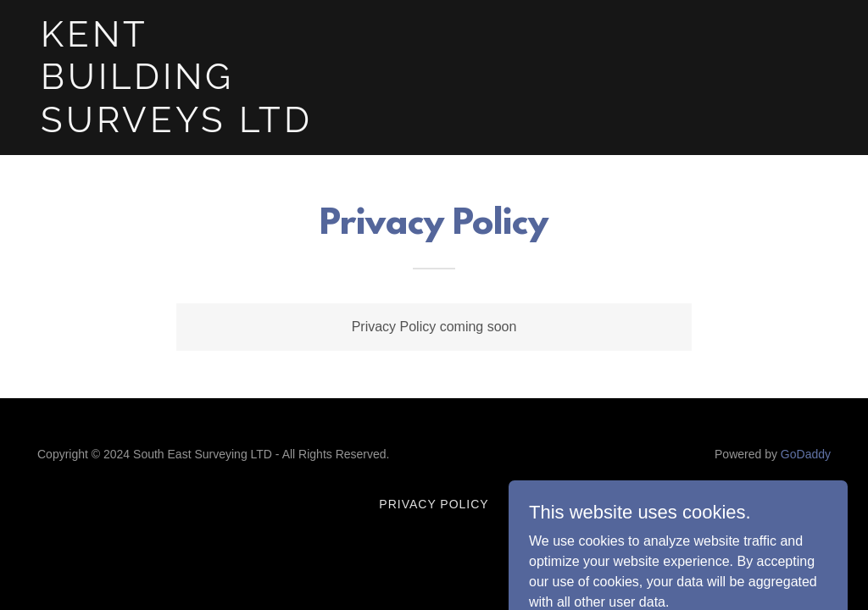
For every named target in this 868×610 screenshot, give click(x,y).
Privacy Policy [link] (434, 504)
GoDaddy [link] (806, 454)
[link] (178, 128)
